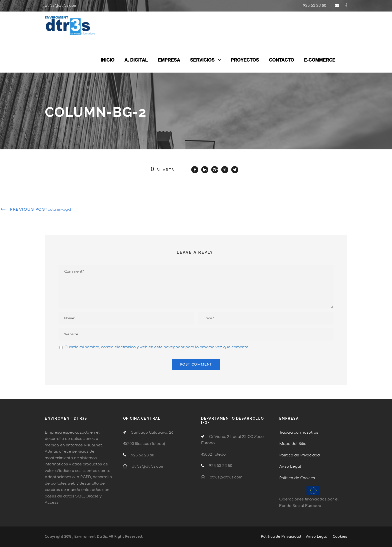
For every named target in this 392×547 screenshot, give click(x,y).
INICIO (108, 60)
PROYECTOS (245, 60)
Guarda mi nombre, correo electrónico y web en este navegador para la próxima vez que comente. (157, 347)
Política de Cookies (297, 478)
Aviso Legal (290, 467)
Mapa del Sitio (293, 444)
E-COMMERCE (320, 60)
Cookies (340, 537)
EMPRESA (169, 60)
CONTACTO (281, 60)
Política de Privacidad (299, 455)
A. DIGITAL (136, 60)
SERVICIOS (202, 60)
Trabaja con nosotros (299, 433)
